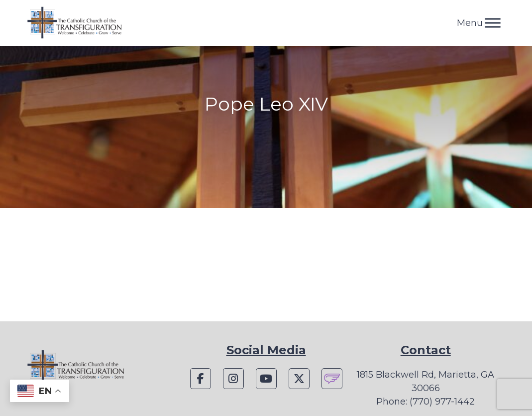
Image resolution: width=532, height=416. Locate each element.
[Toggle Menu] (493, 23)
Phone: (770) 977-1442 (426, 402)
